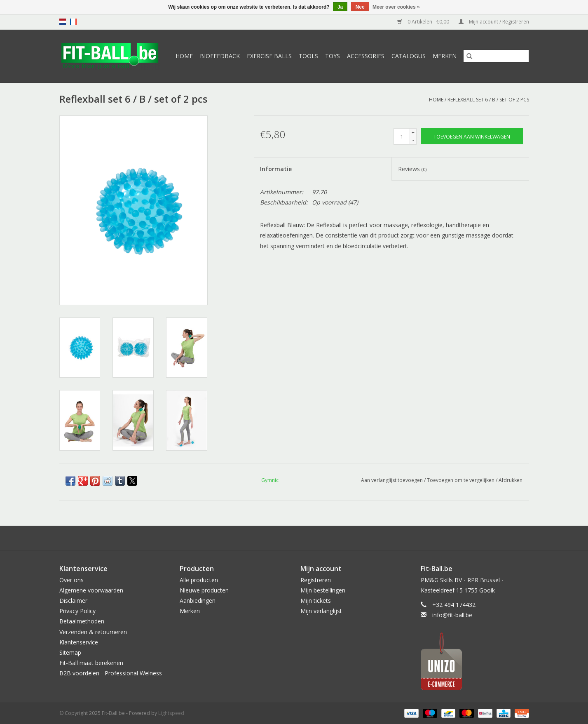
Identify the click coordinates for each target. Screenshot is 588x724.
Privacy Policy (77, 611)
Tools (308, 56)
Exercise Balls (269, 56)
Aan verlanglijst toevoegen (392, 480)
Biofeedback (220, 56)
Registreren (316, 580)
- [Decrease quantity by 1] (413, 140)
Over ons (71, 580)
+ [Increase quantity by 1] (413, 133)
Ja (340, 7)
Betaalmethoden (82, 621)
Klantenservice (79, 642)
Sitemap (70, 652)
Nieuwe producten (204, 590)
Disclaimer (73, 601)
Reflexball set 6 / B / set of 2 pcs (488, 100)
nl (63, 22)
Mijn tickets (316, 601)
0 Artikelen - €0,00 (424, 22)
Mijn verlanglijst (321, 611)
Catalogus (409, 56)
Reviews (412, 169)
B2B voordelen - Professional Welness (111, 673)
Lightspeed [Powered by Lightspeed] (171, 713)
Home (184, 56)
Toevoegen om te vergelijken (461, 480)
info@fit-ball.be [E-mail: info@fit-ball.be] (452, 615)
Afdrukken (511, 480)
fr (73, 22)
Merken (445, 56)
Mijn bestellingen (323, 590)
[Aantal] (402, 136)
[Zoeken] (496, 56)
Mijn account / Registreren (494, 22)
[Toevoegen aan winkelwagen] (472, 136)
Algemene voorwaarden (91, 590)
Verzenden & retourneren (93, 632)
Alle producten (199, 580)
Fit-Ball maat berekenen (91, 663)
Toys (333, 56)
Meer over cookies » (396, 7)
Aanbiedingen (198, 601)
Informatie (276, 169)
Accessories (366, 56)
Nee (360, 7)
